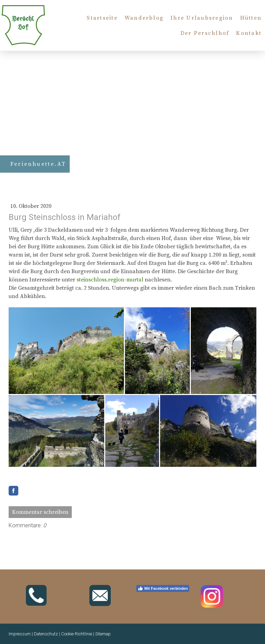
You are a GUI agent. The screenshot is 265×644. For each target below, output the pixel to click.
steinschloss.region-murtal (110, 280)
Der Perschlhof (205, 33)
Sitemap (103, 634)
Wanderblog (144, 18)
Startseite (102, 18)
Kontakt (249, 33)
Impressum (20, 634)
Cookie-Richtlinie (77, 634)
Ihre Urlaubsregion (202, 18)
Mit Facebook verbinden (163, 588)
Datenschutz (46, 634)
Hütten (251, 18)
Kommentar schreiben (40, 512)
